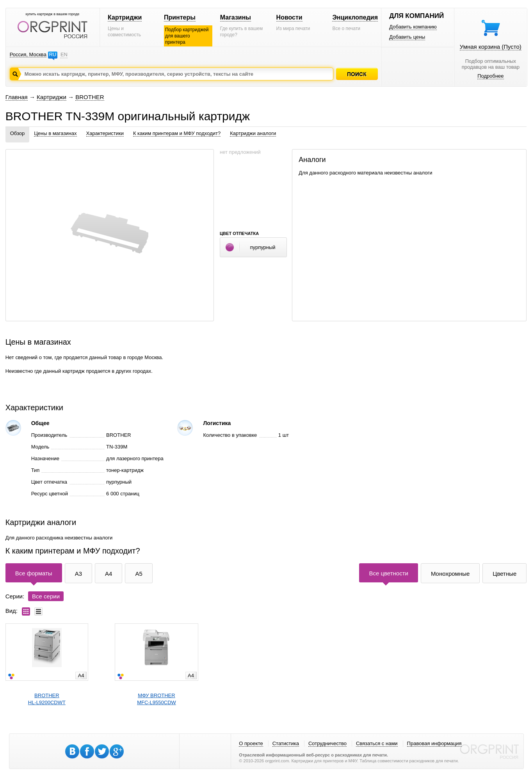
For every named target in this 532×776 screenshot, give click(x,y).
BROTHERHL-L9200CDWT (47, 699)
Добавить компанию (413, 27)
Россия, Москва (28, 54)
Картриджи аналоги (253, 133)
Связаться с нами (377, 743)
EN (64, 54)
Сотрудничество (327, 743)
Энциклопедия (355, 17)
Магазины (236, 17)
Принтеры (180, 17)
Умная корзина (491, 47)
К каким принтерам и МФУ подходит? (177, 133)
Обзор (18, 133)
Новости (289, 17)
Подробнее (490, 76)
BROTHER (90, 97)
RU (52, 54)
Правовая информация (434, 743)
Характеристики (105, 133)
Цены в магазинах (55, 133)
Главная (17, 97)
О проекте (251, 743)
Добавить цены (407, 37)
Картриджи (125, 17)
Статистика (286, 743)
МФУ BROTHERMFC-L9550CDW (157, 699)
